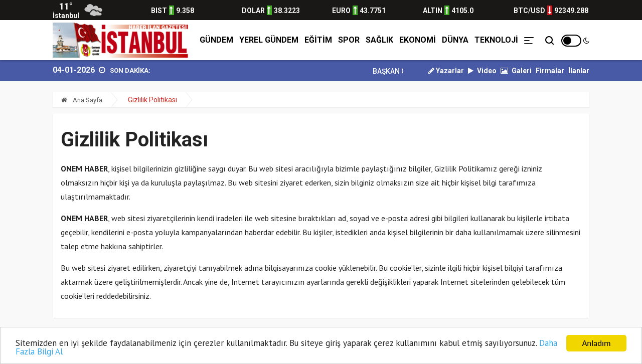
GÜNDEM (216, 40)
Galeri (516, 71)
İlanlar (579, 71)
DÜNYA (455, 40)
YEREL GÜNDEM (269, 40)
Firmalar (550, 71)
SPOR (349, 40)
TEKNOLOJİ (496, 40)
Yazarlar (446, 71)
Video (482, 71)
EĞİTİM (318, 40)
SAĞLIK (379, 40)
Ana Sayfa (82, 100)
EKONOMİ (418, 40)
